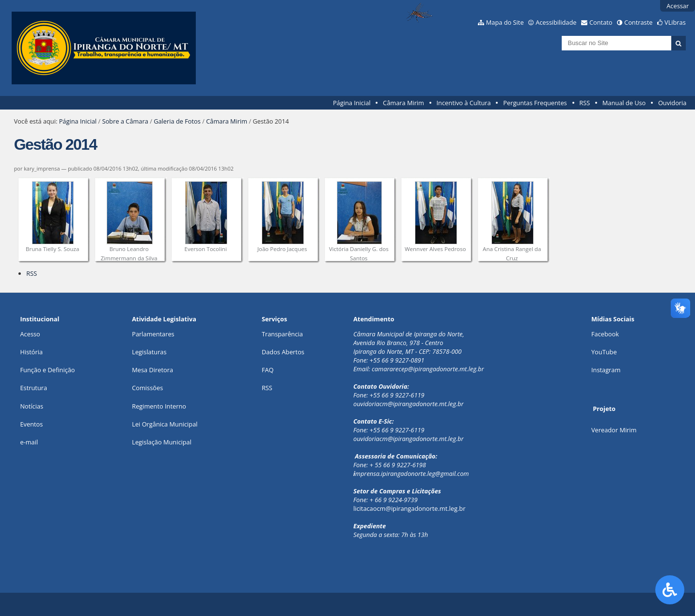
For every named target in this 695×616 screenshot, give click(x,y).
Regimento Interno (159, 406)
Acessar (678, 6)
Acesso (30, 334)
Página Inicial (352, 103)
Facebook (605, 334)
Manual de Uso (624, 103)
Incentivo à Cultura (464, 103)
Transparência (282, 334)
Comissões (147, 388)
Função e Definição (47, 370)
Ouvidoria (672, 103)
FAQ (268, 370)
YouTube (604, 352)
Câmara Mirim (403, 103)
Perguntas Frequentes (535, 103)
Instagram (606, 370)
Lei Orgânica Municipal (165, 424)
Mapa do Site (505, 22)
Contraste (638, 22)
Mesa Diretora (152, 370)
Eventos (31, 424)
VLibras (675, 22)
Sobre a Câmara (125, 121)
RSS (584, 103)
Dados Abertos (283, 352)
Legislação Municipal (162, 442)
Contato (601, 22)
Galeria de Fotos (177, 121)
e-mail (29, 442)
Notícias (32, 406)
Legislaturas (149, 352)
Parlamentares (153, 334)
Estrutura (33, 388)
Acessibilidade (556, 22)
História (31, 352)
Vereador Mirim (614, 430)
